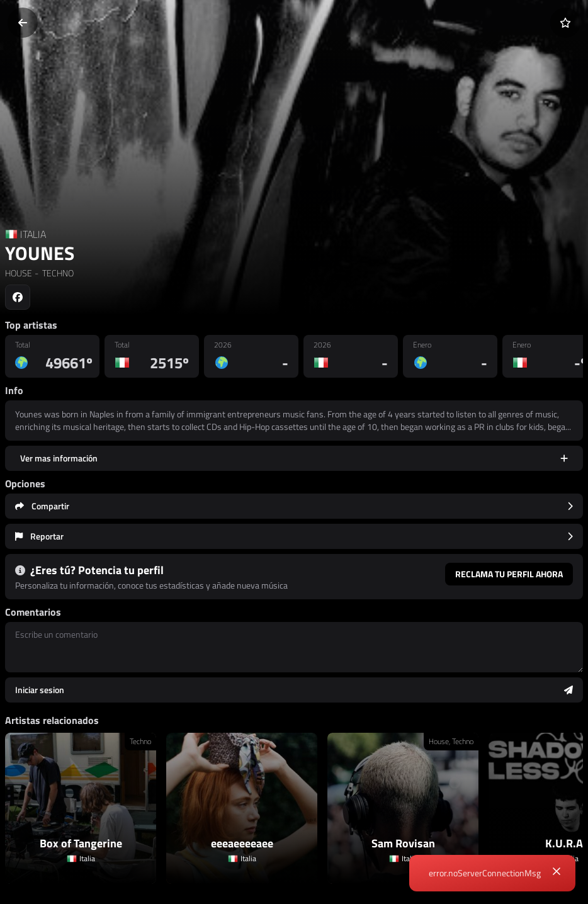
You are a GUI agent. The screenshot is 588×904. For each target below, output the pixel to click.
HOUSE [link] (19, 273)
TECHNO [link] (57, 273)
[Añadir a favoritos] (565, 23)
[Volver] (23, 23)
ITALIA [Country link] (33, 234)
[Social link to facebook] (18, 297)
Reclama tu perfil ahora (509, 574)
